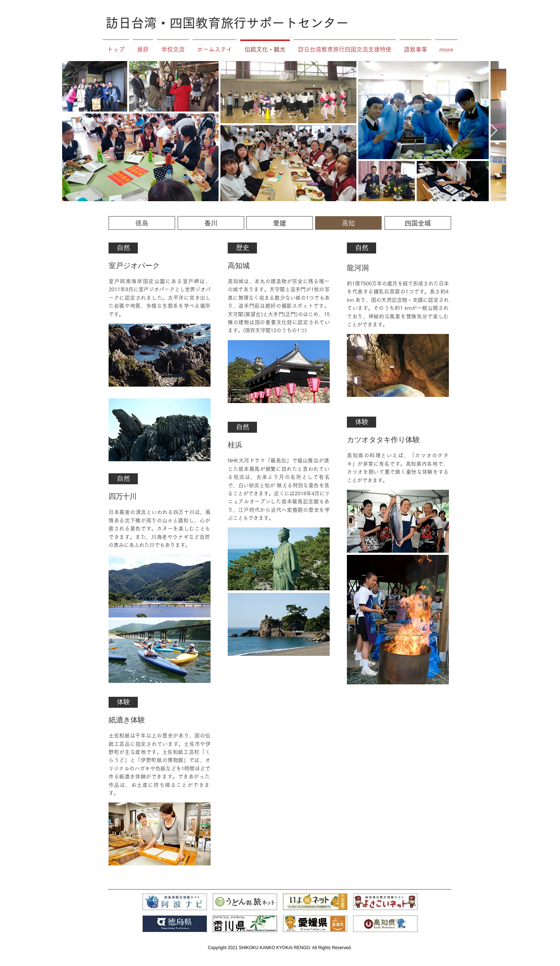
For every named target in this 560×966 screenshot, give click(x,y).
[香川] (211, 223)
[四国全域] (418, 223)
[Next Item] (494, 131)
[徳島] (142, 223)
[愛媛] (280, 223)
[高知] (348, 223)
